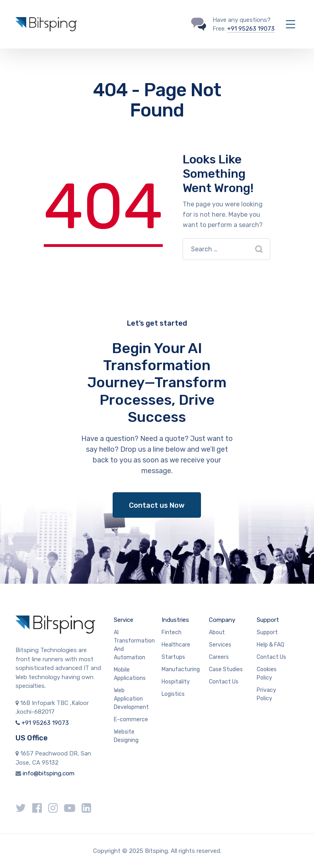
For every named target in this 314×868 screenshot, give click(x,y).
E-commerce (131, 719)
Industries (175, 620)
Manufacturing (181, 669)
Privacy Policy (266, 694)
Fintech (172, 632)
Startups (173, 657)
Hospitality (176, 682)
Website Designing (126, 736)
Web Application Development (131, 699)
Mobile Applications (130, 674)
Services (220, 645)
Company (222, 620)
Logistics (173, 694)
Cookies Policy (267, 674)
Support (268, 620)
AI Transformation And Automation (134, 645)
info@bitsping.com (49, 773)
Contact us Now (157, 505)
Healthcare (176, 645)
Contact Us (224, 682)
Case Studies (226, 669)
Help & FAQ (270, 645)
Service (124, 620)
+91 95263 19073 (251, 29)
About (217, 632)
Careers (219, 657)
